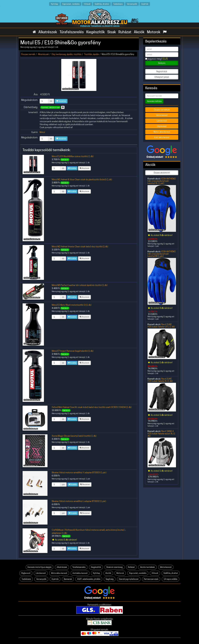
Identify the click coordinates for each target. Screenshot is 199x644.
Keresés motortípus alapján (40, 567)
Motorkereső (162, 115)
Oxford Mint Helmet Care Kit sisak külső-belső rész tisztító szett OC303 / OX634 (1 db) (92, 407)
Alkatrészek (48, 32)
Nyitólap (55, 4)
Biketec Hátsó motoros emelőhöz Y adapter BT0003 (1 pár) (79, 472)
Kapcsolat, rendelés (71, 4)
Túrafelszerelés (72, 32)
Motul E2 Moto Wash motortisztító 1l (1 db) (72, 305)
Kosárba (61, 101)
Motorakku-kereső (59, 573)
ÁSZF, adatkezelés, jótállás (89, 579)
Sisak (112, 32)
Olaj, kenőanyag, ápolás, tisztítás (66, 54)
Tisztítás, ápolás (92, 54)
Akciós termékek (147, 567)
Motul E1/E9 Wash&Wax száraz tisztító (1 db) (73, 156)
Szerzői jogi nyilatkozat (129, 579)
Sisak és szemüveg (114, 567)
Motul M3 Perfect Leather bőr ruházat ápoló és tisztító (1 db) (80, 285)
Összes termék (28, 54)
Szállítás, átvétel (102, 4)
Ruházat (125, 32)
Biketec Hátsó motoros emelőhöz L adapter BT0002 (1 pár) (79, 501)
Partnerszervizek (151, 579)
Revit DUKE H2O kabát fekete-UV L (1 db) (161, 325)
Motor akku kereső (162, 132)
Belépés (162, 63)
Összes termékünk (162, 110)
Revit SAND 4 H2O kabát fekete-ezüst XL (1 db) (161, 433)
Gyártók (145, 4)
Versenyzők (132, 4)
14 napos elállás (171, 579)
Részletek (84, 168)
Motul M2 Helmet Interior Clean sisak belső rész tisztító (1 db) (80, 247)
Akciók (139, 32)
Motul (42, 132)
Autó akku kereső (162, 137)
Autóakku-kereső (80, 573)
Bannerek (68, 579)
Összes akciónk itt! (162, 173)
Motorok (154, 32)
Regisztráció (162, 71)
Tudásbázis (118, 4)
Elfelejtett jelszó (162, 77)
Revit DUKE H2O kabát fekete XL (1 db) (160, 380)
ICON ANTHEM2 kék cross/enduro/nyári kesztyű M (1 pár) (162, 254)
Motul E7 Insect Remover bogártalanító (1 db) (73, 351)
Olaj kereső (162, 126)
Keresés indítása (154, 101)
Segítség (110, 579)
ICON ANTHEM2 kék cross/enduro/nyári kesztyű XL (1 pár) (162, 181)
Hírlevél (87, 4)
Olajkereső (26, 573)
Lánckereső (162, 121)
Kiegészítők (96, 32)
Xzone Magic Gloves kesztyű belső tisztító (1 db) (74, 436)
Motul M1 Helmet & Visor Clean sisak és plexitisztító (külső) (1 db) (82, 179)
